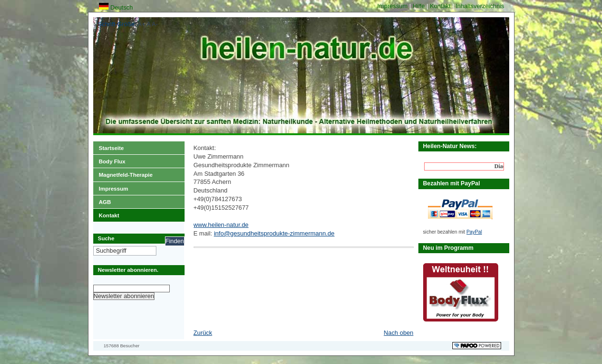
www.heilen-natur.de (221, 225)
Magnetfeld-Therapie (123, 173)
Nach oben (399, 333)
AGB (102, 200)
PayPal (474, 232)
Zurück (203, 333)
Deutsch (116, 7)
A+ (142, 24)
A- (155, 24)
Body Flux (109, 160)
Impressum (393, 6)
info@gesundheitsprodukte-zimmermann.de (274, 233)
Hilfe (420, 6)
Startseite (109, 146)
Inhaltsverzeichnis (480, 6)
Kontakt (441, 6)
